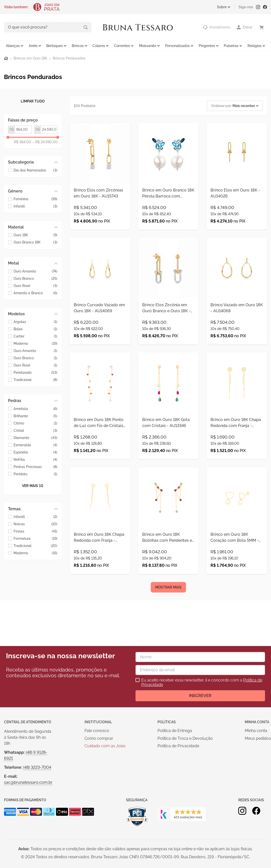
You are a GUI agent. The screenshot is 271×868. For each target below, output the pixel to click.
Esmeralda (35, 444)
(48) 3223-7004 (37, 767)
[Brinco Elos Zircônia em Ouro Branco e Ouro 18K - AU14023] (168, 307)
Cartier (35, 336)
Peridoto (35, 473)
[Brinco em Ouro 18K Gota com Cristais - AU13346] (168, 433)
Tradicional (35, 379)
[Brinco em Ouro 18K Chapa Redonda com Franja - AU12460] (100, 559)
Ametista (35, 408)
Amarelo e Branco (35, 292)
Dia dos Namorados (35, 170)
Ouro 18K (35, 235)
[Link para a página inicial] (6, 58)
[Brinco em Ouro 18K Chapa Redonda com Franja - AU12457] (237, 433)
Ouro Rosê (35, 285)
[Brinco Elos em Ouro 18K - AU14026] (237, 181)
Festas (35, 531)
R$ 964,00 (23, 141)
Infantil (35, 206)
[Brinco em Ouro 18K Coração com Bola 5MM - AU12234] (237, 559)
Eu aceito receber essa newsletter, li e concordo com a (202, 682)
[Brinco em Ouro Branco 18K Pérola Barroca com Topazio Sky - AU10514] (168, 181)
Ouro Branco (35, 278)
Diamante (35, 437)
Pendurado (35, 372)
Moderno (35, 343)
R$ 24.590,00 (45, 141)
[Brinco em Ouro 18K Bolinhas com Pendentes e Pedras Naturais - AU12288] (168, 559)
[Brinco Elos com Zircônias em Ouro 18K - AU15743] (100, 181)
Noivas (35, 524)
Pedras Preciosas (35, 466)
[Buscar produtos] (64, 27)
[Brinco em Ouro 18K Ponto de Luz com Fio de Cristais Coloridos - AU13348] (100, 433)
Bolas (35, 329)
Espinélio (35, 452)
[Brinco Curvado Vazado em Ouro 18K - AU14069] (100, 307)
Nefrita (35, 459)
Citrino (35, 423)
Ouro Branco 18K (35, 242)
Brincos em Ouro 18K (30, 58)
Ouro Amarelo (35, 271)
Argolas (35, 321)
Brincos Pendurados (69, 58)
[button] (33, 162)
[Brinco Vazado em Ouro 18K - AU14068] (237, 307)
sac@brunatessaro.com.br (28, 782)
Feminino (35, 199)
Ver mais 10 (33, 485)
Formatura (35, 538)
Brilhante (35, 415)
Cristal (35, 430)
